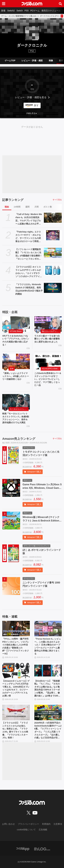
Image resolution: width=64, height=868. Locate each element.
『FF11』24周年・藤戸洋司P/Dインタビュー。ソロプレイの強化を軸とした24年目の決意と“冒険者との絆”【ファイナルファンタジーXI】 (16, 646)
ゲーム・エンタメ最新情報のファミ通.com (19, 16)
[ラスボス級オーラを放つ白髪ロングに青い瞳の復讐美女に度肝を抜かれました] (48, 324)
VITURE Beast (16, 331)
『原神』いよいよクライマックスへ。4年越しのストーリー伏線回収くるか (16, 376)
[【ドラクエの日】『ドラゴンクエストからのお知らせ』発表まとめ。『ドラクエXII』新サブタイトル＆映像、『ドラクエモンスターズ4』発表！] (16, 712)
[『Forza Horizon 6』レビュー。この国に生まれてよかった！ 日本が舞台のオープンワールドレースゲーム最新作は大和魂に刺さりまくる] (48, 629)
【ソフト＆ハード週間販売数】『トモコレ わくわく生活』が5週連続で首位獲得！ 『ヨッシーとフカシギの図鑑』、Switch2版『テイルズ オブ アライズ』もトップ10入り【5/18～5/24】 (29, 254)
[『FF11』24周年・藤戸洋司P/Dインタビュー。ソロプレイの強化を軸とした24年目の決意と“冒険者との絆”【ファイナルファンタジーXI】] (16, 629)
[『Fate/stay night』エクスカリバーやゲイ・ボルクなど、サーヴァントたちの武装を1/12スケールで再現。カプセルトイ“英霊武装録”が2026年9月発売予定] (53, 235)
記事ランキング (13, 200)
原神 (12, 369)
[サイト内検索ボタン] (60, 4)
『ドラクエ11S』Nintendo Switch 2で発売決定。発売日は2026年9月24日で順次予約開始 (29, 289)
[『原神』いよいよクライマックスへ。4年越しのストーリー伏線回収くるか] (16, 361)
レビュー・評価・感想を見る (31, 97)
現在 (7, 207)
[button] (32, 113)
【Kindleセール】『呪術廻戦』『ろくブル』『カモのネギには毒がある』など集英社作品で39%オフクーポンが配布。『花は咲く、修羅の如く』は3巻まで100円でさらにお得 (47, 689)
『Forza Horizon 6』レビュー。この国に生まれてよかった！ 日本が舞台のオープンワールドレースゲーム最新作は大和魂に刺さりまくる (48, 646)
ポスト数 (48, 207)
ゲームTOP (10, 61)
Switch (20, 11)
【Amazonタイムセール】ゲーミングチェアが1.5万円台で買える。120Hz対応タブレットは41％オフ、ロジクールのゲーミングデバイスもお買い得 (16, 688)
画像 (51, 61)
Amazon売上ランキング (19, 439)
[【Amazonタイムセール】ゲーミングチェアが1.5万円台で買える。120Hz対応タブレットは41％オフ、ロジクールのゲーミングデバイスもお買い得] (16, 671)
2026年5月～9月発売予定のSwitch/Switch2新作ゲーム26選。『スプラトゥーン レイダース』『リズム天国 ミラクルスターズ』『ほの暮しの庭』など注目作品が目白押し (48, 730)
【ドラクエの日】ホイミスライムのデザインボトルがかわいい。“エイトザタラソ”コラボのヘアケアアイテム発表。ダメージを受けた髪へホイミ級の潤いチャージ (29, 272)
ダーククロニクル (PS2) (50, 16)
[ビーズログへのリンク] (42, 849)
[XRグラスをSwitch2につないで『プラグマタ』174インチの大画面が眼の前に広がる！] (16, 324)
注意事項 (58, 824)
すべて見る (57, 200)
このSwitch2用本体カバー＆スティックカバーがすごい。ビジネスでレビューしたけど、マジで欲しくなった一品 (48, 379)
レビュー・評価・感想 (32, 61)
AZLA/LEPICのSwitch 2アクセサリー (51, 369)
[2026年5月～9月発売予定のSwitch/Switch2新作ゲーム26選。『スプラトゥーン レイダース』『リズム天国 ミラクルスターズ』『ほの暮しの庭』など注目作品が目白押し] (48, 712)
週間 (27, 207)
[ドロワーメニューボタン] (4, 4)
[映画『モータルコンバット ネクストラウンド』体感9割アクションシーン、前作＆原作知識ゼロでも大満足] (16, 402)
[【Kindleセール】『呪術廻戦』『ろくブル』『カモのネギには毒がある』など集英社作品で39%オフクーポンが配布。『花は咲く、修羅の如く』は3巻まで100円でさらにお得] (48, 671)
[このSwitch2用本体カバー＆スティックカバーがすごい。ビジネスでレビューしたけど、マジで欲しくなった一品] (48, 361)
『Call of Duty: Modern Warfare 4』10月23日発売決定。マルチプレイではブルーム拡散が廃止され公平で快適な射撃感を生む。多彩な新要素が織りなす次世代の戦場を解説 (29, 219)
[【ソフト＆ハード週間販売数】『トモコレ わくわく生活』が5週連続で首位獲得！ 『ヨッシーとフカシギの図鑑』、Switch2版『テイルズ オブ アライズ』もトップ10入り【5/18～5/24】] (53, 253)
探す (36, 105)
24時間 (17, 207)
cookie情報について (26, 830)
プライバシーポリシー (28, 824)
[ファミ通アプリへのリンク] (23, 849)
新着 (3, 11)
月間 (36, 207)
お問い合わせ (8, 824)
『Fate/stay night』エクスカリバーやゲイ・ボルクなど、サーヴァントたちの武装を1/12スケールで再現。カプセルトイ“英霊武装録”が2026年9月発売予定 (28, 237)
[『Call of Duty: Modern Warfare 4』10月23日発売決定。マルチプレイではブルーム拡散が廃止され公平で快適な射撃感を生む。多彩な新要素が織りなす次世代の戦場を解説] (53, 218)
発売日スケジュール (51, 11)
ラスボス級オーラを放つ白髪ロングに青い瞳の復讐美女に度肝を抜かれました (47, 339)
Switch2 (11, 11)
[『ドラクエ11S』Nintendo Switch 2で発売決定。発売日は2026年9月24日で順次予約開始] (53, 288)
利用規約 (46, 824)
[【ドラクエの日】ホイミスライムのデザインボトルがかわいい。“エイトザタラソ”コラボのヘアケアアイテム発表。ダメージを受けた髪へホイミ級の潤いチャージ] (53, 270)
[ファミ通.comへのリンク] (32, 4)
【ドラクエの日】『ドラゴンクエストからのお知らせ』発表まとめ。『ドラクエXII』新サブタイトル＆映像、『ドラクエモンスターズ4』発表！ (15, 730)
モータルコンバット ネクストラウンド (19, 409)
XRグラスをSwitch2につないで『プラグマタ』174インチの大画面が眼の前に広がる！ (16, 340)
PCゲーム (35, 11)
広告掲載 (43, 830)
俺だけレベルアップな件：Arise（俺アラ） (51, 331)
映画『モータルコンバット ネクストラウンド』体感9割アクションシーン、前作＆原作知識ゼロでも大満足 (16, 418)
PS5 (26, 11)
